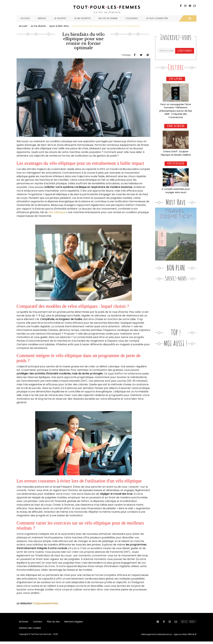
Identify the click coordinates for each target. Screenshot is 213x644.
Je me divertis (82, 18)
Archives (23, 622)
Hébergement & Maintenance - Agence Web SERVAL (172, 637)
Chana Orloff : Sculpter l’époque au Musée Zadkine (176, 151)
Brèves (42, 18)
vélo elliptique (58, 212)
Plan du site (51, 622)
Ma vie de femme (108, 18)
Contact (37, 622)
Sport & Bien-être (57, 26)
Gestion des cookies (29, 630)
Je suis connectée (157, 18)
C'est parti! (185, 50)
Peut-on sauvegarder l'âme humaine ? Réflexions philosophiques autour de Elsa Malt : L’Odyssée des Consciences (176, 109)
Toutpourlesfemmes (45, 603)
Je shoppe (60, 18)
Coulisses (132, 18)
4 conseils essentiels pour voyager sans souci (176, 188)
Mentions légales (71, 622)
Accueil (25, 18)
